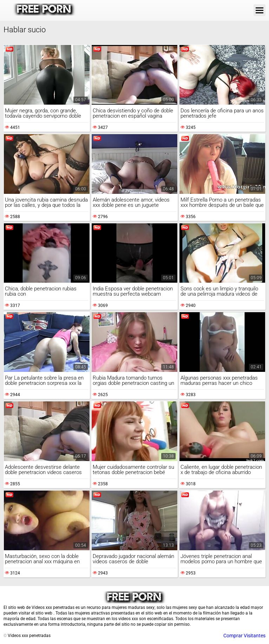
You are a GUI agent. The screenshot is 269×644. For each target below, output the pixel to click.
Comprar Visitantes (244, 636)
